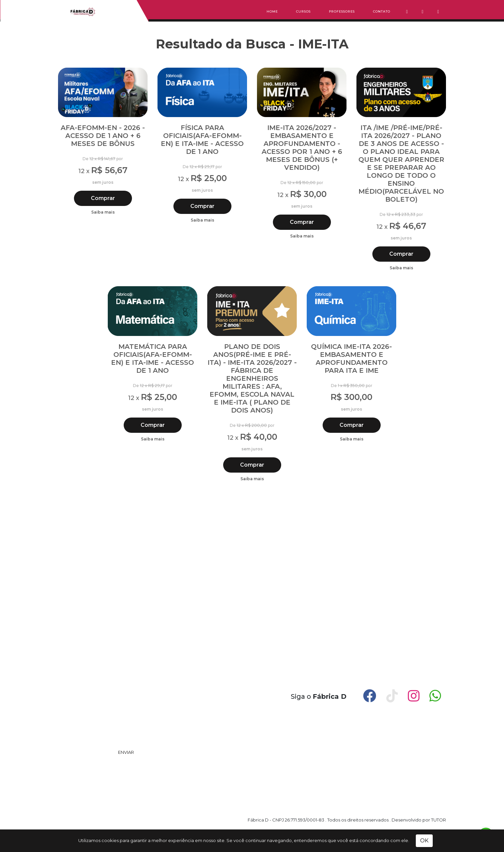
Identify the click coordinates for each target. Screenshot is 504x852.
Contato (382, 11)
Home (272, 11)
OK (424, 841)
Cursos (303, 11)
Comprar (103, 198)
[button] (410, 13)
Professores (342, 11)
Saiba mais (103, 212)
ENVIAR (126, 752)
